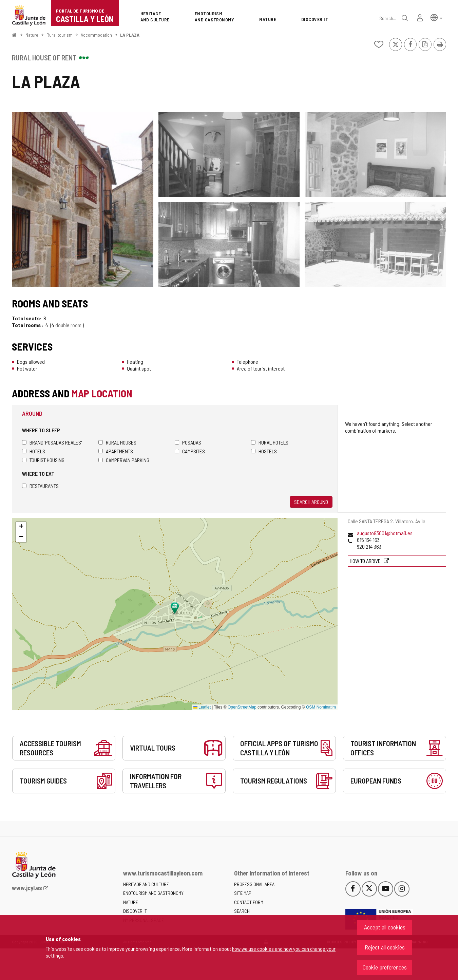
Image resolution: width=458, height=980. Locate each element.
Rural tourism (60, 35)
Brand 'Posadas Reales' (52, 442)
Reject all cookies (385, 947)
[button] (436, 17)
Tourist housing (43, 460)
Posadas (188, 442)
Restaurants (40, 486)
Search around (311, 502)
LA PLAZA (130, 35)
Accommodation (96, 35)
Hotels (34, 451)
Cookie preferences (385, 967)
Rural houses (117, 442)
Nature (32, 35)
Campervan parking (124, 460)
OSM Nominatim (321, 707)
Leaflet (202, 707)
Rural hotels (270, 442)
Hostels (264, 451)
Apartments (116, 451)
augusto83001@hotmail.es (385, 533)
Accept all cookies (385, 927)
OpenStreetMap (242, 707)
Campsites (190, 451)
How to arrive (366, 561)
